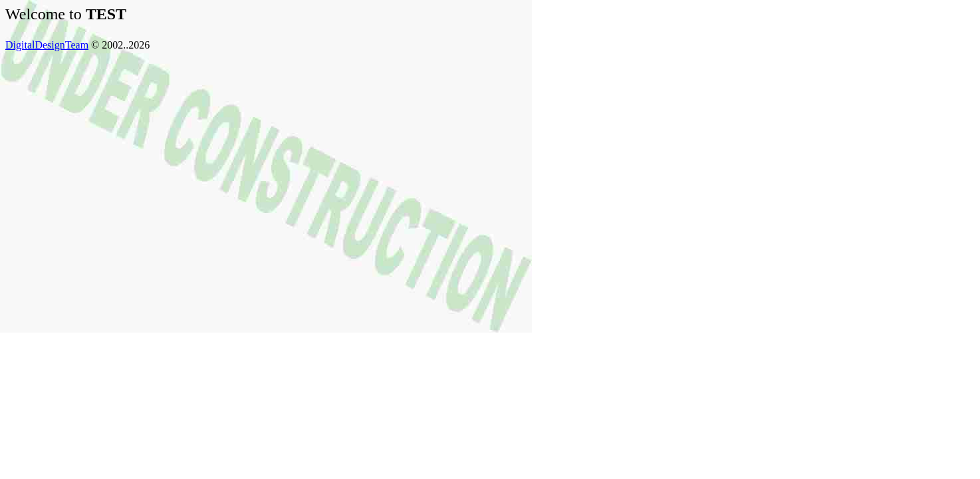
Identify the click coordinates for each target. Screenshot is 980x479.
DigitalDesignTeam (47, 45)
